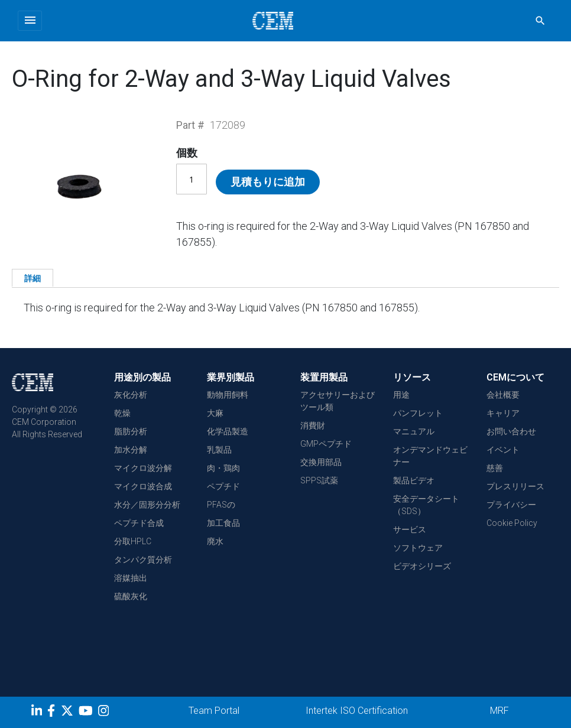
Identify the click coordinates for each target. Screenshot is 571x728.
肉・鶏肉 (223, 468)
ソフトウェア (418, 548)
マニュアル (414, 431)
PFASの (221, 505)
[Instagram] (105, 713)
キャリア (503, 413)
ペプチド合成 (139, 523)
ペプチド (223, 486)
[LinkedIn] (38, 713)
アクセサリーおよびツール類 (338, 401)
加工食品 (223, 523)
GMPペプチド (326, 444)
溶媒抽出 (131, 578)
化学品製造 (228, 431)
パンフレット (418, 413)
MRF (499, 711)
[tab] (33, 278)
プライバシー (511, 505)
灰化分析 (131, 395)
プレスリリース (515, 486)
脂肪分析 (131, 431)
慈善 (495, 468)
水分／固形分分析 (147, 505)
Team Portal (214, 711)
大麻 (215, 413)
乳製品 (219, 450)
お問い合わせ (511, 431)
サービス (410, 529)
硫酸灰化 (131, 596)
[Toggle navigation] (30, 21)
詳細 (33, 278)
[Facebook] (54, 713)
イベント (503, 450)
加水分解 (131, 450)
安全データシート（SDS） (426, 505)
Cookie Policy (512, 523)
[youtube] (87, 713)
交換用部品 (321, 462)
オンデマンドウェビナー (430, 456)
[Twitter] (69, 713)
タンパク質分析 (143, 560)
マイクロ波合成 (143, 486)
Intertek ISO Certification (357, 711)
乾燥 (122, 413)
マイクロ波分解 (143, 468)
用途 (401, 395)
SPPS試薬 (319, 480)
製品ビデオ (414, 480)
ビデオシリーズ (422, 566)
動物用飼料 (228, 395)
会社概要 (503, 395)
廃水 (215, 541)
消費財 (313, 425)
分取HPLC (133, 541)
